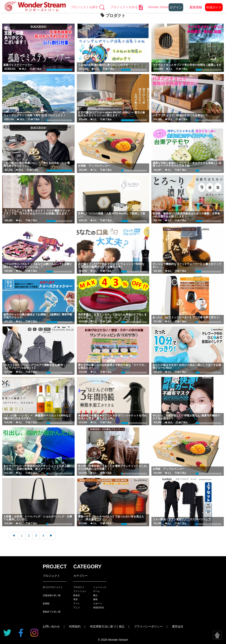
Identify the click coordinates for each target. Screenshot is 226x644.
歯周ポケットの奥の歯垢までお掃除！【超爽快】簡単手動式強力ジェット (38, 316)
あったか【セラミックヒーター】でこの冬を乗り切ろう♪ (186, 317)
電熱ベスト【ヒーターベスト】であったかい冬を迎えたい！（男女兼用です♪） (111, 518)
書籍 (95, 599)
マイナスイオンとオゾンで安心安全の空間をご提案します (187, 65)
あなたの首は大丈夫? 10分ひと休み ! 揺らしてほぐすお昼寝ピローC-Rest (187, 366)
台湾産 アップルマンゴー (94, 166)
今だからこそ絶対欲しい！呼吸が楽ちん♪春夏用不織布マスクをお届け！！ (186, 417)
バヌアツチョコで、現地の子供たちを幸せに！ (180, 115)
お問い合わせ (51, 626)
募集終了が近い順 (52, 612)
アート (77, 604)
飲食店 (77, 595)
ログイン (176, 7)
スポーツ (98, 604)
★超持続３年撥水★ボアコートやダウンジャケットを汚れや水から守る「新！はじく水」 (112, 417)
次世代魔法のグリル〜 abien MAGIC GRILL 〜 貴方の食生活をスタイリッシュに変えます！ (111, 114)
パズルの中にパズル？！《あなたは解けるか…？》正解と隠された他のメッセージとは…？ (38, 265)
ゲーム (96, 591)
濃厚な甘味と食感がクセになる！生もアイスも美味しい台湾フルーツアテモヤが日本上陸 (187, 164)
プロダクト (79, 587)
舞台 (95, 595)
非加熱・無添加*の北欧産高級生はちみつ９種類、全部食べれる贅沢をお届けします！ (186, 215)
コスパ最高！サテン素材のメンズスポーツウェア (182, 519)
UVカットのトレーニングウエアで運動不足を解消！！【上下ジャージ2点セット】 (36, 366)
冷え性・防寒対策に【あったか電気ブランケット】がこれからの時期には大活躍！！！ (112, 467)
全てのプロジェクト (53, 587)
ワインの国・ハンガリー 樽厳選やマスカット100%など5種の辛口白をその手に (37, 417)
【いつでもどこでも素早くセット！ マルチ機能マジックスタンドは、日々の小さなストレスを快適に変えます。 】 (37, 213)
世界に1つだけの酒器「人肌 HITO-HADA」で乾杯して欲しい (112, 215)
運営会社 (178, 626)
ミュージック (100, 587)
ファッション (80, 591)
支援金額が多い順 (52, 595)
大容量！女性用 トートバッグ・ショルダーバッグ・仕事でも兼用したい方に (38, 518)
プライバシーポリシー (148, 626)
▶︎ (51, 535)
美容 (75, 599)
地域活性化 (99, 607)
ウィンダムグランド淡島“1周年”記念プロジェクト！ (35, 115)
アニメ (77, 607)
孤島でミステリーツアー (18, 65)
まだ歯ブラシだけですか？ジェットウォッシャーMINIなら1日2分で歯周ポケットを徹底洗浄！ (111, 265)
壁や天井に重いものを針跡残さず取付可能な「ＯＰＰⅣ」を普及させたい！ (112, 366)
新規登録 (196, 7)
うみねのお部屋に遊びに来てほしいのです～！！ (107, 65)
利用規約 (75, 626)
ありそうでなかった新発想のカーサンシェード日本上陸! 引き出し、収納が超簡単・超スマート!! (37, 467)
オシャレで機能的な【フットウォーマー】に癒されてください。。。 (187, 265)
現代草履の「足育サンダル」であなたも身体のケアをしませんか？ (112, 316)
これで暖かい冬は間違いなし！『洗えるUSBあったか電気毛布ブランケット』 (37, 164)
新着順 (46, 604)
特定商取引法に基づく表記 (107, 626)
